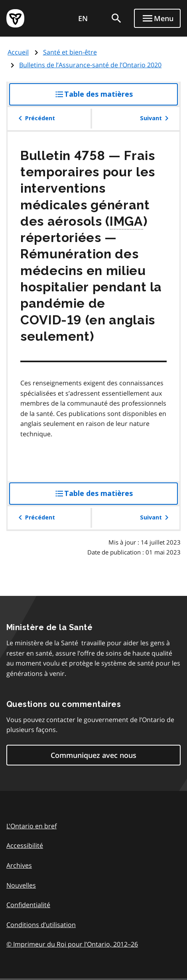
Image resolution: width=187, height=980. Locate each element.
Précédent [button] (35, 118)
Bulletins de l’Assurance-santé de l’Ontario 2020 (90, 65)
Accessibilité (25, 845)
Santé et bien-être (70, 52)
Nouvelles (21, 885)
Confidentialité (28, 905)
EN (83, 18)
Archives (19, 865)
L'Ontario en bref (31, 826)
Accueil (18, 52)
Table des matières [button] (110, 97)
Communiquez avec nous (93, 755)
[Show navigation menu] (157, 18)
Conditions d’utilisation (41, 925)
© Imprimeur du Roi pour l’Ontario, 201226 (72, 944)
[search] (116, 18)
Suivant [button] (156, 118)
